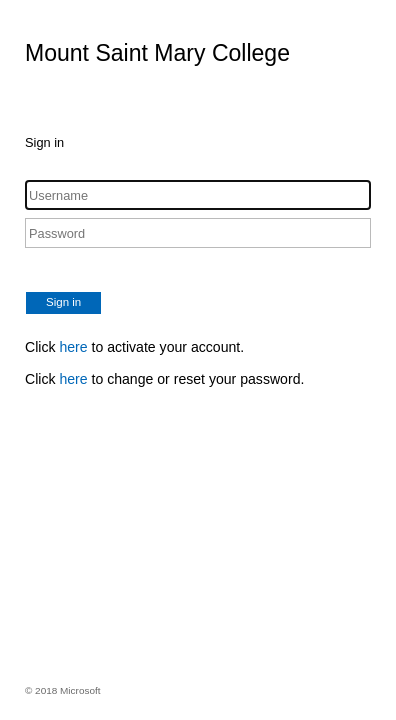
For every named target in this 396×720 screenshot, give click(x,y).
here (73, 347)
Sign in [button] (63, 302)
